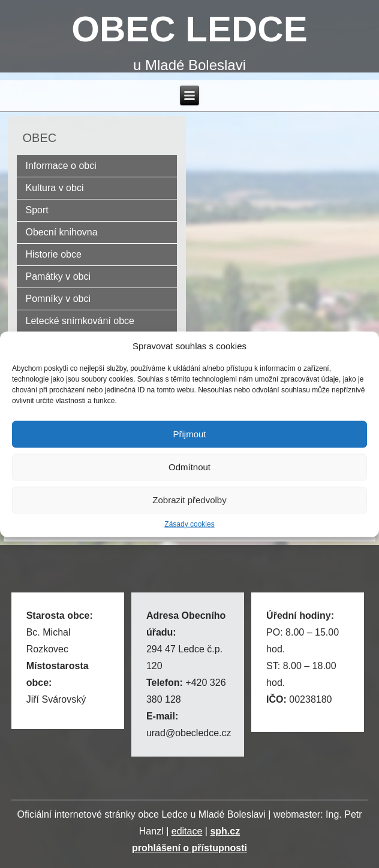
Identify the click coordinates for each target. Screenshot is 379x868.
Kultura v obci (55, 188)
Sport (37, 210)
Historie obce (54, 254)
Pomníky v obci (58, 299)
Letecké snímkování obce (80, 321)
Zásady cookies (189, 524)
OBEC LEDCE (189, 29)
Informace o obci (61, 166)
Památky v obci (58, 276)
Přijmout (189, 434)
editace (187, 831)
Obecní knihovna (62, 232)
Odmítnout (189, 467)
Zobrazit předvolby (189, 500)
